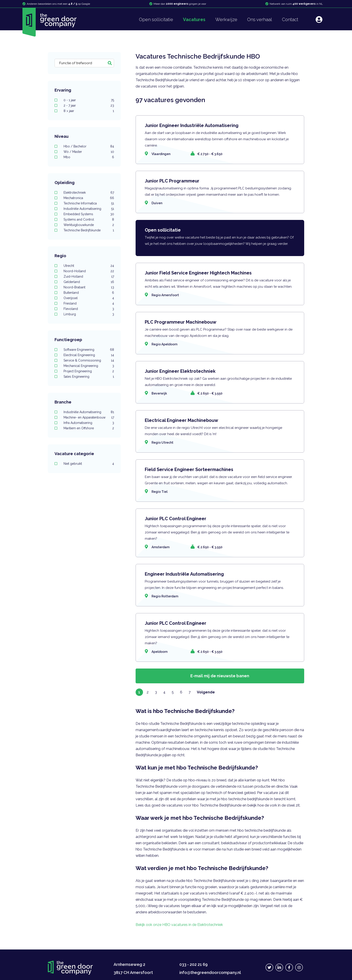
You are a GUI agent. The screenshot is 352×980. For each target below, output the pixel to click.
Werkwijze (226, 20)
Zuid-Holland (89, 276)
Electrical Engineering (89, 355)
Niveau (62, 136)
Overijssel (89, 298)
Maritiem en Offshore (89, 428)
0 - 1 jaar (89, 100)
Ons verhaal (260, 20)
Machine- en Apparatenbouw (89, 417)
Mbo (89, 157)
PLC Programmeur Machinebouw (181, 322)
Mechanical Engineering (89, 366)
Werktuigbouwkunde (89, 225)
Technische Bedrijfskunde (89, 230)
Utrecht (89, 266)
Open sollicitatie (156, 20)
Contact (290, 20)
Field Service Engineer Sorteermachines (189, 469)
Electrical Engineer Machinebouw (181, 420)
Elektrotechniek (89, 193)
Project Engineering (89, 371)
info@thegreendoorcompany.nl (210, 972)
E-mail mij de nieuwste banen (220, 676)
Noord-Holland (89, 271)
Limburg (89, 314)
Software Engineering (89, 350)
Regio (60, 256)
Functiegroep (68, 340)
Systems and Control (89, 219)
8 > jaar (89, 111)
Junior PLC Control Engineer (176, 519)
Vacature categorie (74, 454)
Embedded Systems (89, 214)
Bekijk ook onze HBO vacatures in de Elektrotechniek (179, 925)
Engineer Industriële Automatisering (184, 574)
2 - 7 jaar (89, 105)
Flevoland (89, 309)
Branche (63, 402)
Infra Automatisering (89, 423)
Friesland (89, 303)
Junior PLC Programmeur (172, 181)
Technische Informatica (89, 203)
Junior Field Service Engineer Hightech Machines (198, 273)
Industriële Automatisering (89, 209)
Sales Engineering (89, 377)
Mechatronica (89, 198)
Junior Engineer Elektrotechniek (180, 371)
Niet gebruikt (89, 464)
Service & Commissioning (89, 360)
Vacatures (194, 20)
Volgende (206, 692)
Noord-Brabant (89, 287)
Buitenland (89, 293)
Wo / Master (89, 152)
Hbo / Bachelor (89, 146)
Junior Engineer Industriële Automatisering (192, 125)
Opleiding (65, 183)
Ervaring (63, 90)
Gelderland (89, 282)
